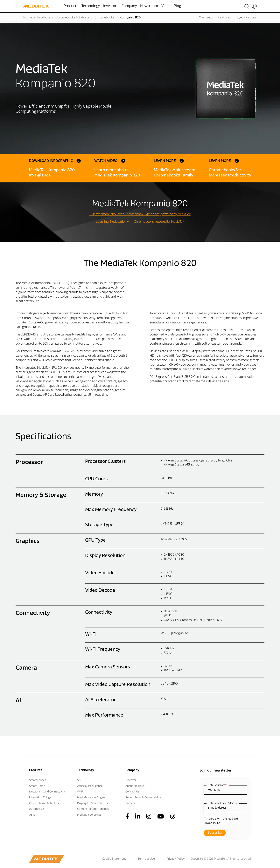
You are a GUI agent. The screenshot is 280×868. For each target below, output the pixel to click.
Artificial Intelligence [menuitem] (90, 786)
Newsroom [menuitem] (149, 6)
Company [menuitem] (129, 6)
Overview (206, 18)
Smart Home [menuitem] (37, 786)
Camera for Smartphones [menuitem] (93, 809)
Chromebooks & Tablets (72, 18)
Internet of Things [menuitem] (40, 798)
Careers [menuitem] (130, 803)
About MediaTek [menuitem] (135, 786)
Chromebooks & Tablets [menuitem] (44, 803)
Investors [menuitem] (111, 6)
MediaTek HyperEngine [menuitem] (91, 798)
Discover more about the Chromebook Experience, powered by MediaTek (140, 214)
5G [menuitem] (79, 780)
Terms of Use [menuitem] (146, 859)
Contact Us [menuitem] (132, 792)
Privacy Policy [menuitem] (176, 859)
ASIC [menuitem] (32, 815)
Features (224, 18)
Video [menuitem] (166, 6)
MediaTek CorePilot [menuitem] (89, 815)
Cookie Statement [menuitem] (114, 859)
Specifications (247, 18)
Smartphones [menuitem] (38, 780)
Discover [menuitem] (131, 780)
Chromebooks (104, 18)
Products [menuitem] (71, 6)
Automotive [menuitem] (37, 809)
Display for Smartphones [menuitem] (93, 803)
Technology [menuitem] (91, 6)
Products (44, 18)
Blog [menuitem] (177, 6)
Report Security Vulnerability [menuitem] (143, 798)
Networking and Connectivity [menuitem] (47, 792)
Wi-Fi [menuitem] (80, 792)
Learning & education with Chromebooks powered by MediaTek (140, 222)
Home (28, 18)
